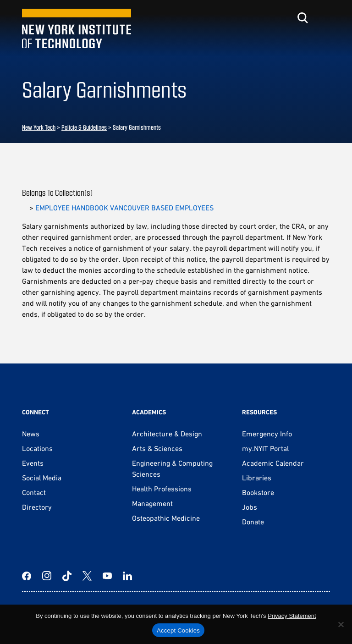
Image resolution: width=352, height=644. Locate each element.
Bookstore (258, 492)
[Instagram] (47, 576)
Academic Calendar (273, 463)
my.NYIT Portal (265, 448)
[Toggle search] (302, 18)
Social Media (42, 478)
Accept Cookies (178, 630)
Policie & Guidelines (84, 127)
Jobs (250, 507)
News (31, 434)
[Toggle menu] (324, 18)
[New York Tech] (77, 29)
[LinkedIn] (127, 576)
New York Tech (39, 127)
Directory (37, 507)
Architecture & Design (167, 434)
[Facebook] (27, 576)
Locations (37, 448)
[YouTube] (107, 576)
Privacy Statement (292, 616)
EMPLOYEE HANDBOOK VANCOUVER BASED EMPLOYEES (124, 208)
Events (33, 463)
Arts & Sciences (157, 448)
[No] (341, 624)
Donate (253, 522)
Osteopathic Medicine (166, 518)
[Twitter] (87, 576)
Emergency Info (267, 434)
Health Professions (162, 489)
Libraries (257, 478)
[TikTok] (67, 576)
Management (152, 503)
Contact (34, 492)
